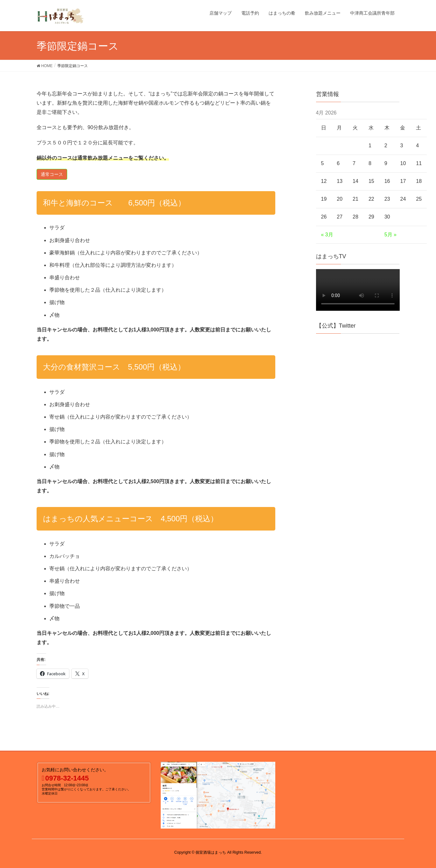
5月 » (390, 235)
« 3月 (327, 235)
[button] (52, 174)
